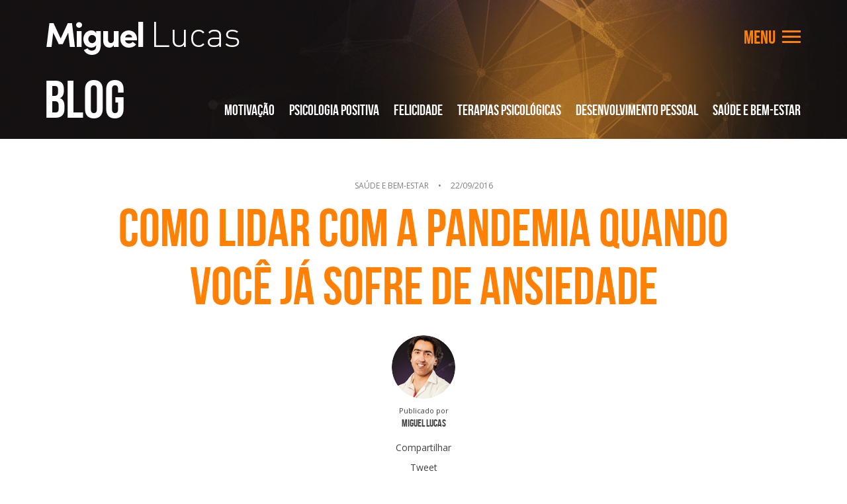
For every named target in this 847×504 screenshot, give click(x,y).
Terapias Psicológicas (509, 110)
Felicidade (418, 110)
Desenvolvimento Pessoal (637, 110)
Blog (85, 99)
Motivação (249, 110)
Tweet (424, 467)
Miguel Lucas (143, 38)
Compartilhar (423, 447)
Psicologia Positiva (334, 110)
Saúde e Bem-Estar (757, 110)
